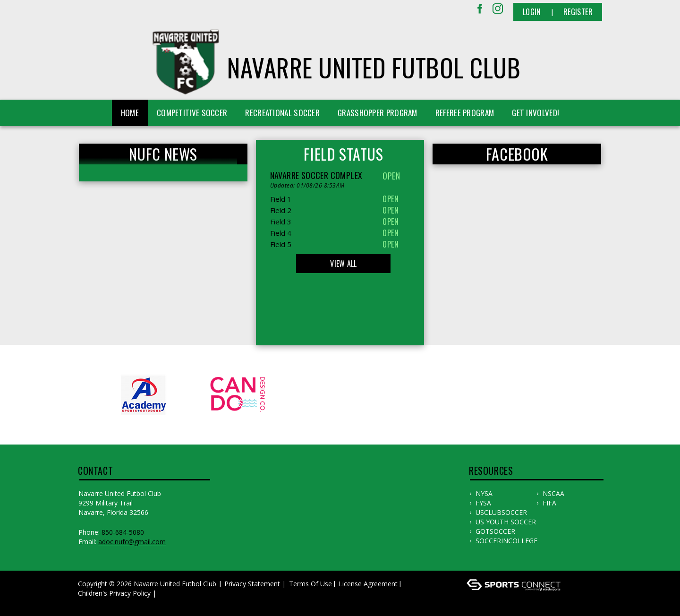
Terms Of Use (310, 584)
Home (130, 113)
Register (578, 12)
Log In (90, 603)
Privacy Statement (252, 584)
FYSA (483, 503)
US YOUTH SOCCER (506, 522)
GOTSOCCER (495, 531)
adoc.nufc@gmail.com (132, 542)
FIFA (549, 503)
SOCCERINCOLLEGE (506, 541)
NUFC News (163, 154)
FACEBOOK (517, 154)
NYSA (484, 493)
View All (343, 264)
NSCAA (553, 493)
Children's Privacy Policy (114, 593)
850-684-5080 (123, 532)
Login (532, 12)
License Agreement (368, 584)
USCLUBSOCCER (501, 512)
